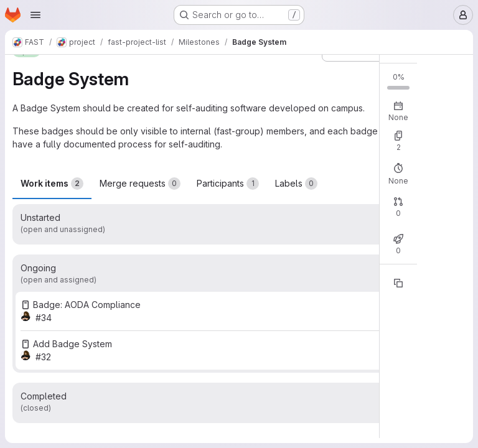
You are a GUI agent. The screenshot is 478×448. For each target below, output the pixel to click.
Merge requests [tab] (140, 184)
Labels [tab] (296, 184)
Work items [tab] (52, 184)
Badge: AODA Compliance (87, 305)
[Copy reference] (398, 283)
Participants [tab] (228, 184)
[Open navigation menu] (35, 15)
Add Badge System (73, 344)
